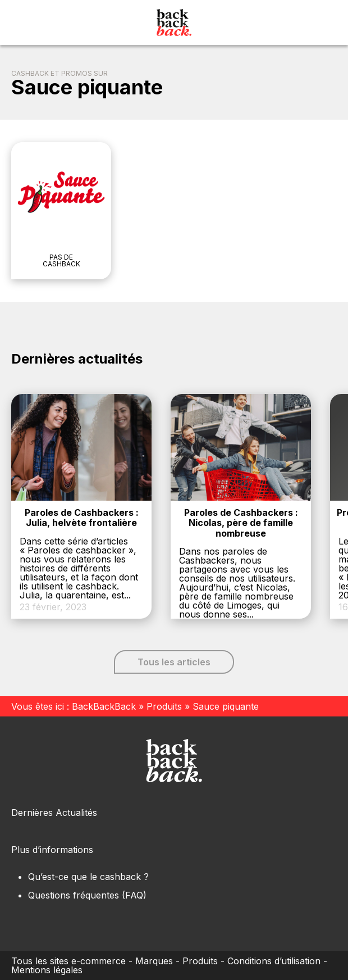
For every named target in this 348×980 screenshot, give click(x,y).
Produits (164, 706)
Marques (154, 961)
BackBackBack (104, 706)
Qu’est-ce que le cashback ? (88, 877)
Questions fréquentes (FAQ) (87, 895)
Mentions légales (47, 970)
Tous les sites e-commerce (68, 961)
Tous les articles (174, 662)
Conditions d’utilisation (274, 961)
